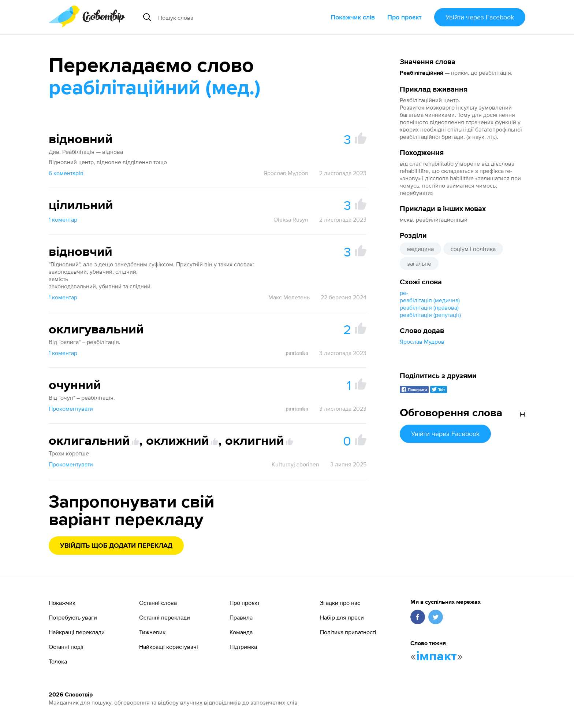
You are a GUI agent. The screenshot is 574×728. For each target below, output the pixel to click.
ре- (404, 293)
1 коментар (63, 219)
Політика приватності (348, 632)
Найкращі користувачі (169, 647)
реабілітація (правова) (429, 307)
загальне (419, 263)
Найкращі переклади (77, 632)
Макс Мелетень (289, 297)
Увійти (480, 17)
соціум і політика (473, 249)
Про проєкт (405, 17)
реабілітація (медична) (430, 300)
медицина (420, 249)
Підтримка (243, 647)
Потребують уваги (73, 617)
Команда (241, 632)
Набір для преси (342, 617)
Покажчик (62, 603)
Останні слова (158, 603)
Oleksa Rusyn (291, 219)
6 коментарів (66, 173)
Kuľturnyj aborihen (295, 464)
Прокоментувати (71, 409)
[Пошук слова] (223, 17)
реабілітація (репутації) (430, 315)
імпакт (437, 657)
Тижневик (152, 632)
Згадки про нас (340, 603)
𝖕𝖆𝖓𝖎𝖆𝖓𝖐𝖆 (297, 353)
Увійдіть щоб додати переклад (116, 546)
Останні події (66, 647)
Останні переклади (165, 617)
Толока (58, 661)
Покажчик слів (353, 17)
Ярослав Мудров (422, 341)
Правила (241, 617)
